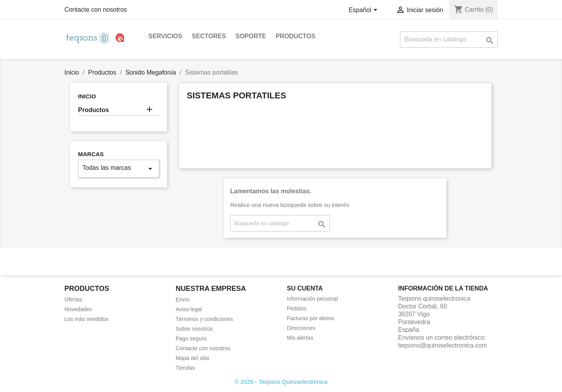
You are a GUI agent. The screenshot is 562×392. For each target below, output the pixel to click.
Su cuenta (305, 288)
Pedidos (297, 308)
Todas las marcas (119, 169)
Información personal (312, 299)
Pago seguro (191, 339)
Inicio (87, 96)
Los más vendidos (86, 319)
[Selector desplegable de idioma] (364, 11)
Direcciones (301, 328)
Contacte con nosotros (96, 10)
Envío (183, 299)
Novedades (78, 309)
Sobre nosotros (194, 329)
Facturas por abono (310, 318)
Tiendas (185, 368)
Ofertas (73, 299)
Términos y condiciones (204, 319)
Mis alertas (300, 338)
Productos (295, 36)
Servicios (165, 36)
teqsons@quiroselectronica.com (443, 345)
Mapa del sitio (192, 358)
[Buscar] (449, 39)
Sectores (209, 36)
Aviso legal (189, 309)
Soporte (251, 36)
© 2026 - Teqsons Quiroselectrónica (281, 382)
